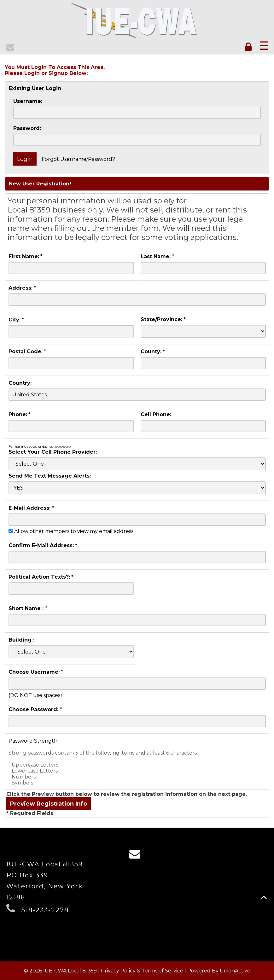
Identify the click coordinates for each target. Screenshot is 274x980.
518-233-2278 (45, 910)
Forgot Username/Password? (78, 159)
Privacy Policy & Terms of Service (142, 971)
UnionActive (235, 971)
